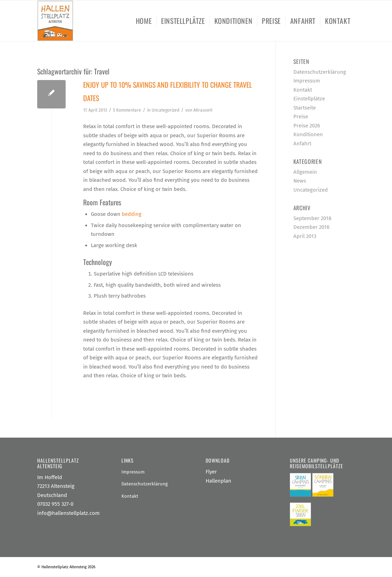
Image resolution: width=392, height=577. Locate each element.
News (300, 181)
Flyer (211, 472)
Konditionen (308, 134)
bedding (132, 214)
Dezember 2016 (311, 227)
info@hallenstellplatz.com (68, 513)
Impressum (307, 81)
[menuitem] (144, 21)
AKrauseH (203, 110)
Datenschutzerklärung (320, 72)
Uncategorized (165, 110)
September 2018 (312, 218)
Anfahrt (302, 144)
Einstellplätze (309, 99)
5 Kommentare (127, 110)
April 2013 (305, 236)
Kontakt (303, 90)
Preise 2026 (307, 126)
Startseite (305, 108)
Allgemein (305, 172)
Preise (301, 117)
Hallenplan (218, 481)
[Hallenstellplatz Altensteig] (55, 21)
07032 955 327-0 (55, 504)
